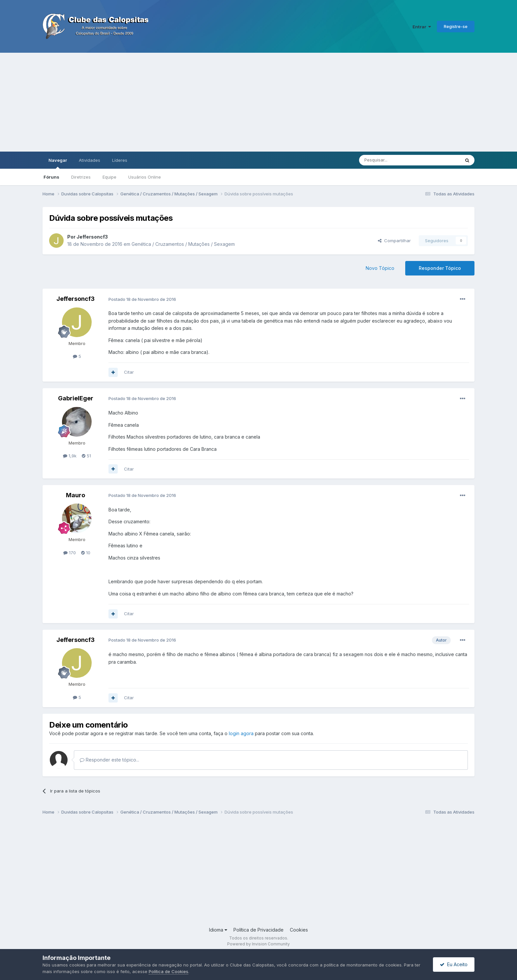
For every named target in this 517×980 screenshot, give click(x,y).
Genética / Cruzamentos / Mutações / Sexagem (183, 244)
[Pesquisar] (391, 160)
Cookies (299, 930)
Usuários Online (145, 177)
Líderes (120, 160)
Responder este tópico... (109, 760)
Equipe (109, 177)
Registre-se (456, 26)
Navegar (58, 163)
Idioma (218, 930)
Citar (129, 372)
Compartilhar (394, 241)
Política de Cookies (168, 971)
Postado (142, 299)
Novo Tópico (380, 268)
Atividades (90, 160)
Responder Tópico (440, 268)
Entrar (422, 27)
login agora (241, 733)
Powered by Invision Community (258, 944)
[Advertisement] (258, 102)
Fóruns (51, 177)
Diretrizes (81, 177)
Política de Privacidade (258, 930)
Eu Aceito (454, 964)
